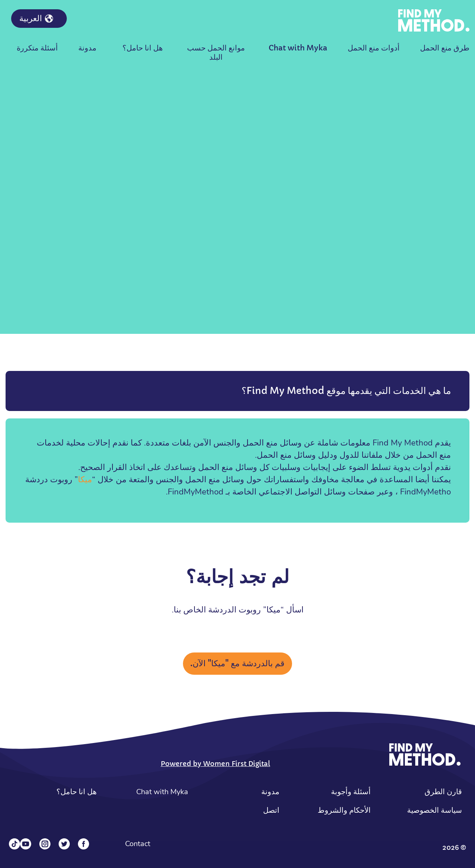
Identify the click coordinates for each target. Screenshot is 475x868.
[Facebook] (83, 844)
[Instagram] (45, 844)
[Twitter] (64, 844)
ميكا (85, 480)
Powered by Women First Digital (215, 764)
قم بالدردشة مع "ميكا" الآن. (237, 663)
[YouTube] (26, 844)
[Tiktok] (14, 844)
